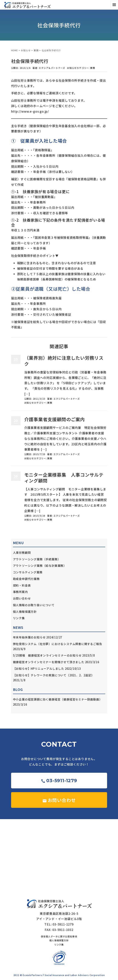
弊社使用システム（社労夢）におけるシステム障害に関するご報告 (58, 644)
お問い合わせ (22, 598)
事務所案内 (20, 592)
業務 (36, 50)
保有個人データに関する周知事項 (59, 936)
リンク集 (19, 618)
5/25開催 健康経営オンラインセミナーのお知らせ (47, 655)
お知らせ (26, 50)
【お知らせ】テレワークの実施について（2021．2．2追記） (54, 675)
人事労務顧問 (22, 553)
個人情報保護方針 (25, 612)
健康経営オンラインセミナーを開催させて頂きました (49, 662)
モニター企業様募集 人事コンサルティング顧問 (64, 478)
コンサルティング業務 (28, 572)
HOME (14, 50)
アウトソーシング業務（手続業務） (37, 559)
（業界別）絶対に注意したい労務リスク (64, 361)
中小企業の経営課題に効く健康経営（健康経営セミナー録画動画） (58, 699)
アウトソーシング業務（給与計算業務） (40, 566)
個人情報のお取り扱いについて (34, 605)
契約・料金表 (22, 585)
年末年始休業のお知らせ (29, 637)
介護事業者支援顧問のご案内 (55, 419)
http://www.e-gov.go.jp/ (30, 111)
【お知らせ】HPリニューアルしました (39, 669)
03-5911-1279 (59, 781)
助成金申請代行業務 (26, 579)
